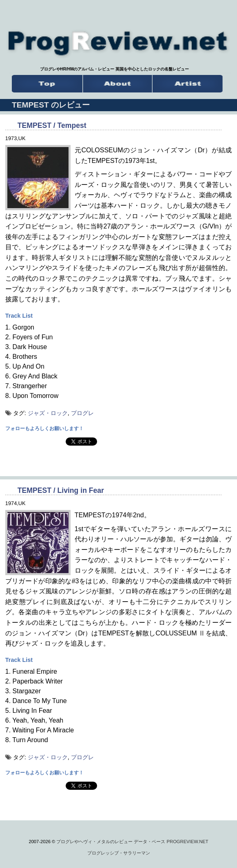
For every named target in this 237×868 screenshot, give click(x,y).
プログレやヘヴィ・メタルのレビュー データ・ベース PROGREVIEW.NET (132, 842)
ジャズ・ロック (48, 413)
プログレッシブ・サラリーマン (119, 853)
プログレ (82, 413)
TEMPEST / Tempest (52, 125)
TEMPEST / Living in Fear (61, 490)
